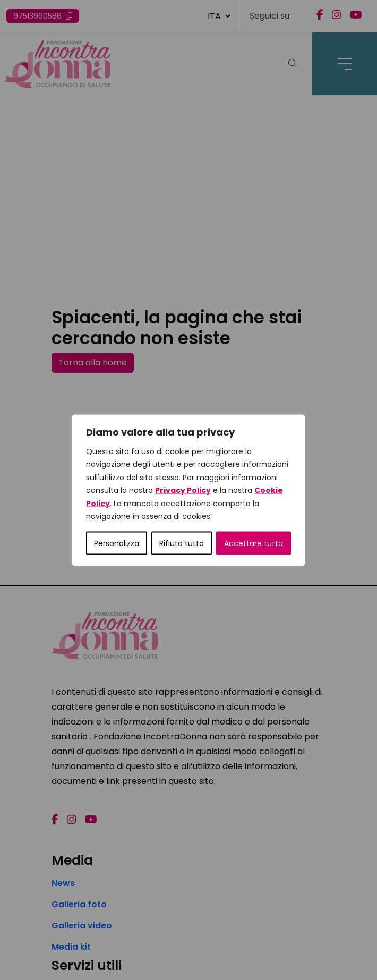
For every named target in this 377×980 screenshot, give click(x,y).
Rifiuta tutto (182, 543)
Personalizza (117, 543)
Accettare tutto (254, 543)
